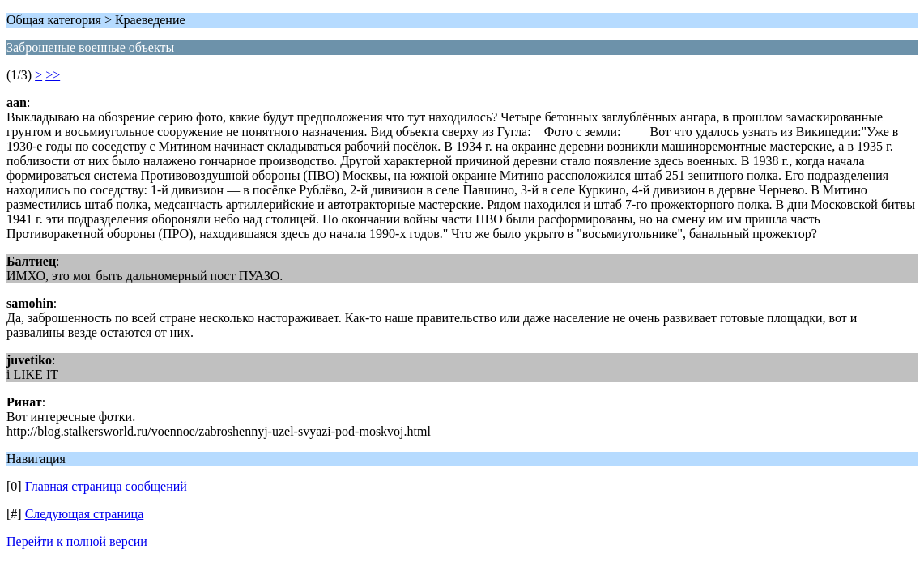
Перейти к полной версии (77, 541)
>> (53, 75)
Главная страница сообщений (106, 486)
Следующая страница (85, 514)
